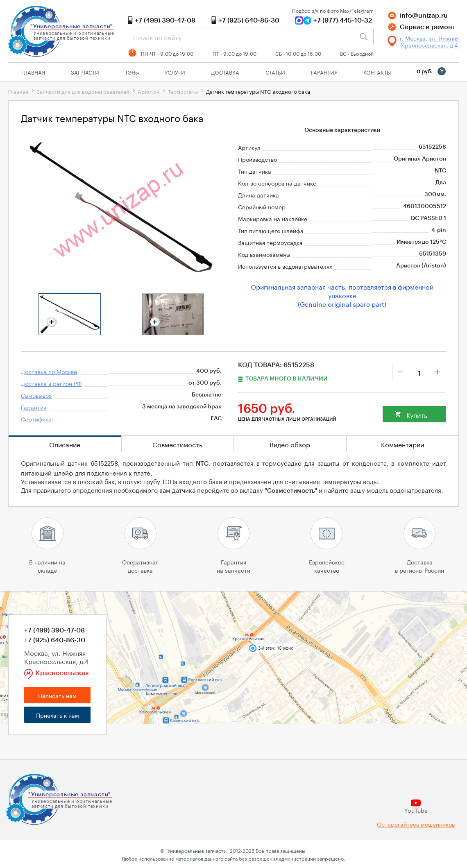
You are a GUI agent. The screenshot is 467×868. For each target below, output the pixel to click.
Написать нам (57, 695)
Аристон (149, 91)
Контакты (377, 72)
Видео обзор (290, 444)
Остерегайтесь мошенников (416, 824)
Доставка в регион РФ (51, 383)
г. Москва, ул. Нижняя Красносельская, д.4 (429, 41)
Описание (65, 444)
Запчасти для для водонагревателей (83, 91)
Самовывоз (36, 395)
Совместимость (177, 444)
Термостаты (183, 91)
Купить (417, 414)
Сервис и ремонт (428, 27)
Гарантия (324, 72)
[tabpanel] (70, 314)
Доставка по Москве (49, 371)
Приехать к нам (58, 715)
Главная (33, 72)
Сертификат (38, 419)
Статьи (275, 72)
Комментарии (402, 444)
